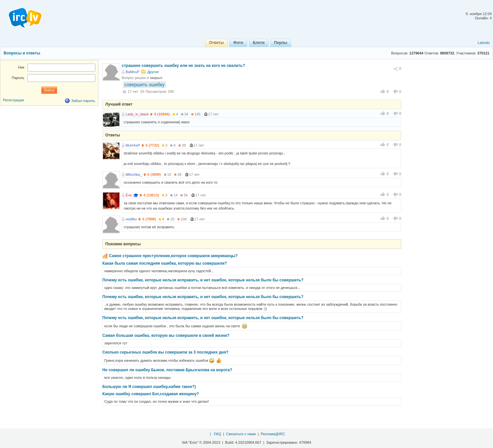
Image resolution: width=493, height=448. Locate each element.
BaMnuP (133, 72)
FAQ (217, 434)
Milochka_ (134, 174)
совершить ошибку (144, 85)
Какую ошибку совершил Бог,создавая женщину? (151, 394)
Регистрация (13, 100)
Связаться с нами (241, 434)
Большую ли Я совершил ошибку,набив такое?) (149, 387)
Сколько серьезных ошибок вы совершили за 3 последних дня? (165, 352)
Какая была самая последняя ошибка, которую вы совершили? (165, 263)
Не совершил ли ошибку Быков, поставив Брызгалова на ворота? (167, 370)
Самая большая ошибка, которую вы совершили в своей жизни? (166, 336)
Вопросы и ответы (22, 53)
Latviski (484, 43)
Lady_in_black (137, 114)
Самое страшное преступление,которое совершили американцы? (173, 256)
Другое (153, 72)
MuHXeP (133, 145)
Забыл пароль (83, 101)
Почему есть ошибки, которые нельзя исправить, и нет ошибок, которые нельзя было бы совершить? (203, 280)
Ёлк (129, 195)
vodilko (131, 219)
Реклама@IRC (273, 434)
